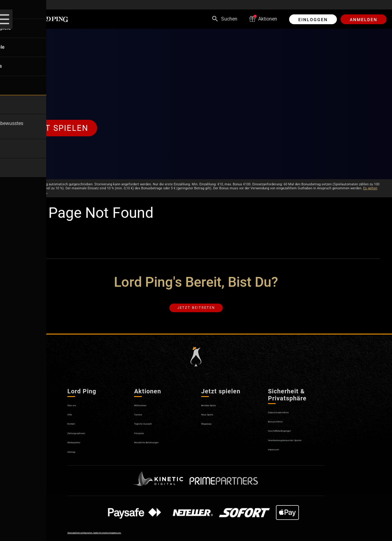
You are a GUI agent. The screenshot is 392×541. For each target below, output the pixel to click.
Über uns (77, 411)
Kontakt (76, 430)
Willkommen (148, 411)
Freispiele (144, 439)
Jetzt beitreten (196, 311)
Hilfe (72, 420)
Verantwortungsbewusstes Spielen (296, 449)
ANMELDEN (364, 20)
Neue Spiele (213, 420)
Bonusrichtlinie (283, 428)
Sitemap (76, 458)
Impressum (279, 461)
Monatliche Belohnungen (161, 448)
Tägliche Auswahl (153, 430)
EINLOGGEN (313, 20)
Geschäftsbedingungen (292, 437)
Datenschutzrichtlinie (290, 418)
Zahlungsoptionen (87, 439)
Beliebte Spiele (216, 411)
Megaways (212, 430)
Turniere (143, 420)
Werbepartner (82, 448)
